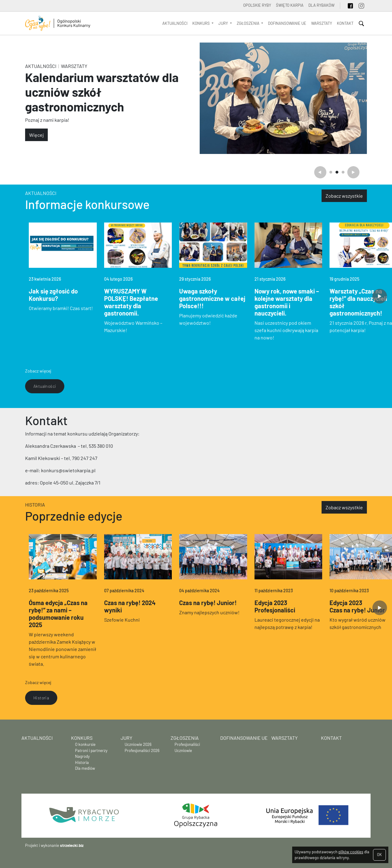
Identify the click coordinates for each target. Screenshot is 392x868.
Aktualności (175, 23)
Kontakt (345, 23)
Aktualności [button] (45, 386)
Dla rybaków (321, 5)
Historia (35, 505)
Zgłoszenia (185, 738)
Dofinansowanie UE (287, 23)
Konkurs (82, 738)
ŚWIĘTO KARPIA (290, 5)
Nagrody (82, 756)
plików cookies (351, 852)
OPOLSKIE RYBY (257, 5)
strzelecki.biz (72, 845)
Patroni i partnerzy (91, 750)
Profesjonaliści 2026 (142, 750)
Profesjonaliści (187, 744)
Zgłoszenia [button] (249, 23)
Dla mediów (85, 768)
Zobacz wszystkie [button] (344, 196)
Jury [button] (224, 23)
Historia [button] (41, 698)
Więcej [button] (36, 135)
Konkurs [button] (202, 23)
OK (379, 855)
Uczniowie (183, 750)
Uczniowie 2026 (138, 744)
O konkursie (85, 744)
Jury (126, 738)
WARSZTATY (322, 23)
